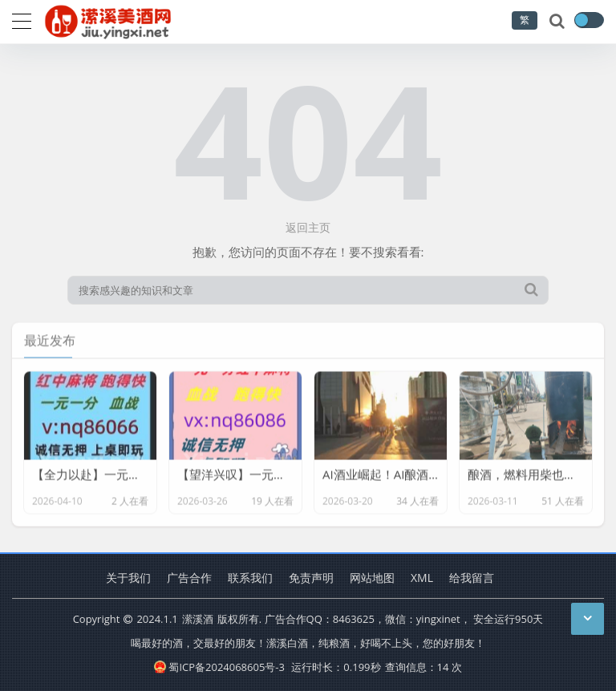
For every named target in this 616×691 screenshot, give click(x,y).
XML (422, 578)
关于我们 (128, 578)
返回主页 (308, 227)
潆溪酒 (198, 619)
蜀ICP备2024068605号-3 (219, 667)
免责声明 (311, 578)
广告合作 (189, 578)
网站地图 (372, 578)
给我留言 (472, 578)
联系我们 (250, 578)
